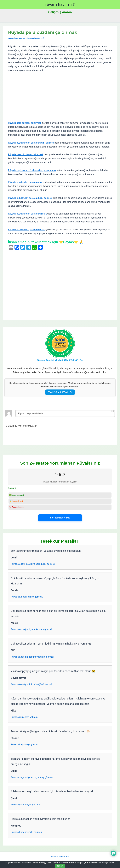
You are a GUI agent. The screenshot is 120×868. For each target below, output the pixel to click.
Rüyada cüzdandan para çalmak (25, 182)
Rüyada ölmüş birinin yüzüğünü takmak (32, 684)
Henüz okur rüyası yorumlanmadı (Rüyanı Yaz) (26, 38)
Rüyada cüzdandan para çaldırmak (26, 230)
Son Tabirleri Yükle (60, 518)
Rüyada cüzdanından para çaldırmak (27, 214)
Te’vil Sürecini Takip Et (60, 392)
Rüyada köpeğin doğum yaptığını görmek (33, 657)
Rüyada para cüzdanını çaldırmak (26, 154)
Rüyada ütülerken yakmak (24, 717)
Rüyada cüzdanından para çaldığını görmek (31, 143)
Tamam (60, 866)
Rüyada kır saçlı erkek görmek (27, 597)
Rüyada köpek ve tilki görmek (26, 832)
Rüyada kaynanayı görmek (25, 745)
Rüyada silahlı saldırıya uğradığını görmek (33, 564)
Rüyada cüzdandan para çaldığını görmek (30, 198)
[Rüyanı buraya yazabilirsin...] (65, 413)
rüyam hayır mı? (60, 4)
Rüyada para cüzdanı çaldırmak (25, 123)
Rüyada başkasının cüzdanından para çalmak (32, 170)
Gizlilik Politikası (60, 857)
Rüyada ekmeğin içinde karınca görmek (32, 629)
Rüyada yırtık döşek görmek (26, 805)
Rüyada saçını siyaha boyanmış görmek (32, 777)
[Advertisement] (60, 97)
